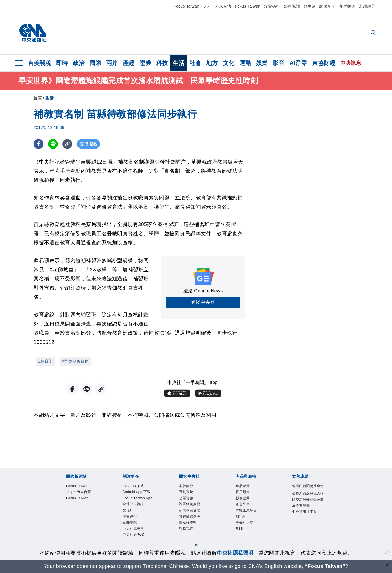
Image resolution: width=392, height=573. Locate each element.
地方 (212, 63)
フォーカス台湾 (217, 6)
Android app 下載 (138, 497)
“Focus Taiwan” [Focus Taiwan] (325, 566)
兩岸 (112, 63)
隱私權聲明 (190, 528)
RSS (240, 535)
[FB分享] (39, 144)
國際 (95, 63)
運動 (245, 63)
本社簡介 (188, 486)
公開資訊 (188, 500)
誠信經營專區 (192, 521)
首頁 (38, 98)
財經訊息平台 (249, 514)
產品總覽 (244, 486)
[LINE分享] (53, 144)
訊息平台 (244, 507)
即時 (62, 63)
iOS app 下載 (136, 486)
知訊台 (242, 521)
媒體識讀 (292, 6)
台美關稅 (40, 63)
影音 (279, 63)
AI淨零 (298, 63)
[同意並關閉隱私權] (387, 552)
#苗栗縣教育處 (75, 361)
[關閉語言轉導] (387, 566)
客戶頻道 (347, 6)
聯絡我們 (188, 535)
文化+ (128, 528)
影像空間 (327, 6)
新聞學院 (131, 542)
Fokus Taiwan (248, 6)
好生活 (310, 6)
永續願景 (367, 6)
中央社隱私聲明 (235, 553)
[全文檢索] (374, 33)
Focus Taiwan (186, 6)
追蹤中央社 (203, 302)
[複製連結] (67, 144)
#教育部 (45, 361)
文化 (229, 63)
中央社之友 (247, 528)
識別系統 (188, 493)
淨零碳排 (272, 6)
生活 (179, 63)
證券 (145, 63)
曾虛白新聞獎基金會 (307, 490)
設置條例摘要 (192, 507)
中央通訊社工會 (307, 529)
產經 (129, 63)
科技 (162, 63)
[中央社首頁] (33, 33)
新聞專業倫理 (192, 514)
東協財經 (324, 63)
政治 (79, 63)
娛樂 (262, 63)
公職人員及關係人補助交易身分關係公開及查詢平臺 (307, 512)
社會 (195, 63)
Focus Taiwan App (136, 511)
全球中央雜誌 (136, 521)
